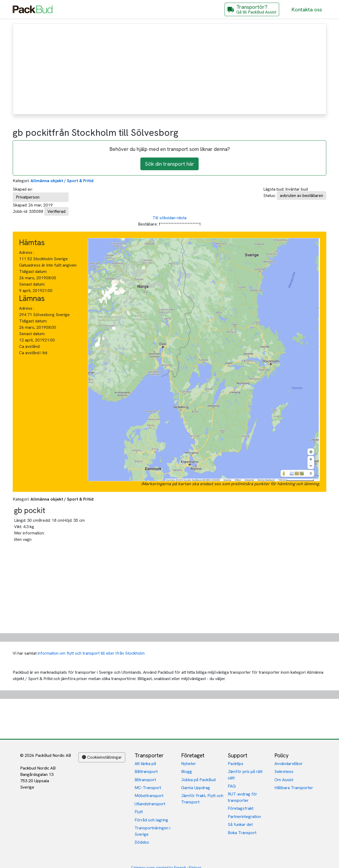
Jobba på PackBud (198, 780)
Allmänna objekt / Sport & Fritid (62, 181)
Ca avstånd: (30, 346)
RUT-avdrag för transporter (242, 797)
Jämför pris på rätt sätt (245, 775)
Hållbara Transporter (294, 788)
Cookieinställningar (102, 757)
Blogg (187, 772)
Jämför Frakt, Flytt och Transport (202, 799)
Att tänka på (145, 764)
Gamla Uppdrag (196, 788)
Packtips (236, 764)
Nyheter (189, 764)
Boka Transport (242, 833)
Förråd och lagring (151, 820)
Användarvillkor (289, 764)
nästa (182, 218)
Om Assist (284, 780)
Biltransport (145, 780)
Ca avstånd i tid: (34, 353)
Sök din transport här (169, 164)
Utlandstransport (150, 804)
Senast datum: (32, 284)
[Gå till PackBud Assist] (252, 9)
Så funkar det (240, 824)
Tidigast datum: (33, 271)
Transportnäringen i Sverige (152, 831)
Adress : (27, 252)
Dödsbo (142, 842)
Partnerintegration (244, 817)
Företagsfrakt (241, 808)
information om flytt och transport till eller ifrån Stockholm (91, 653)
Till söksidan (164, 218)
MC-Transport (148, 788)
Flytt (139, 812)
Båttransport (146, 772)
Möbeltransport (149, 796)
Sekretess (284, 772)
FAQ (232, 786)
